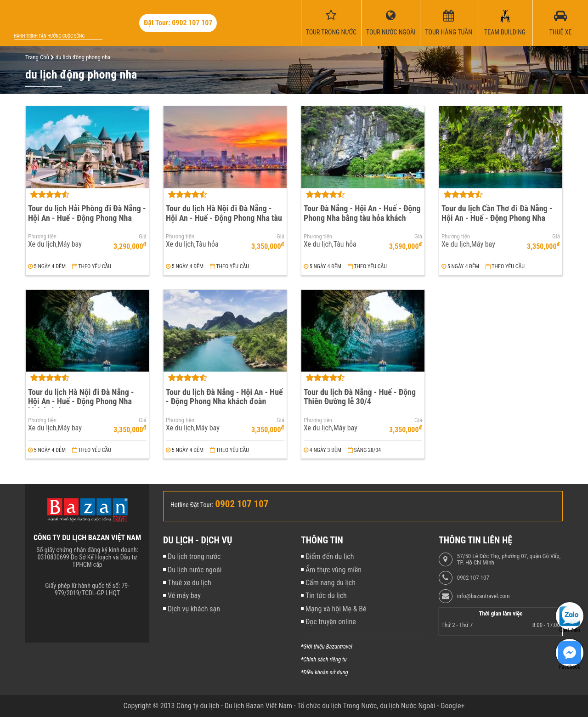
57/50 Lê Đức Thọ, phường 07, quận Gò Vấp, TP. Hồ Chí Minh (509, 559)
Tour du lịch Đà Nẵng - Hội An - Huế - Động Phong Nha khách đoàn (224, 397)
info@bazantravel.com (483, 596)
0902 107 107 (473, 578)
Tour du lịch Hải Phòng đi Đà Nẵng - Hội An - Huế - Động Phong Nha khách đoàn (87, 218)
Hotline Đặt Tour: (192, 505)
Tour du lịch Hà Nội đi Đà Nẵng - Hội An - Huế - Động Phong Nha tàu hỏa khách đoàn (224, 218)
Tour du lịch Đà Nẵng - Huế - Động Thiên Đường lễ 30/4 (360, 397)
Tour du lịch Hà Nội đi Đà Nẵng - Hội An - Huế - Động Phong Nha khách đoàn (81, 401)
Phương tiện (42, 237)
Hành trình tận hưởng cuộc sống (49, 36)
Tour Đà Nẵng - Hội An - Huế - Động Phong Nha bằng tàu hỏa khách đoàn (362, 218)
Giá (143, 237)
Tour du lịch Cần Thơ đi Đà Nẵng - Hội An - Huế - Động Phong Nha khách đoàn (497, 218)
